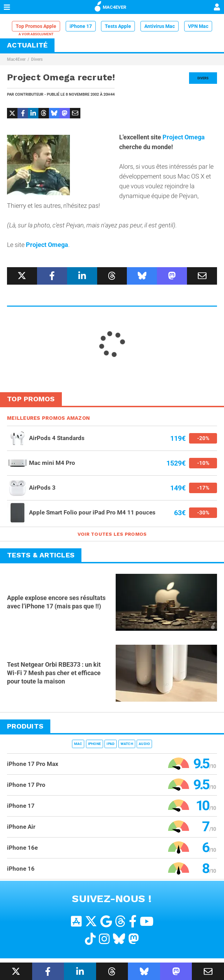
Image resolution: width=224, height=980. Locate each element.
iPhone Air (21, 827)
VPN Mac (198, 26)
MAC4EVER (110, 6)
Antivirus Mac (160, 26)
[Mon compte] (217, 8)
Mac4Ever (16, 59)
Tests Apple (118, 26)
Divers (37, 59)
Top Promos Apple (36, 26)
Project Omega (184, 137)
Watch (127, 744)
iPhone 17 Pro (26, 785)
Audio (144, 744)
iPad (111, 744)
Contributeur (29, 94)
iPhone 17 (81, 26)
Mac (78, 744)
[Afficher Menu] (7, 7)
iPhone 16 (21, 869)
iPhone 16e (22, 848)
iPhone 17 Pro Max (33, 764)
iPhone (95, 744)
